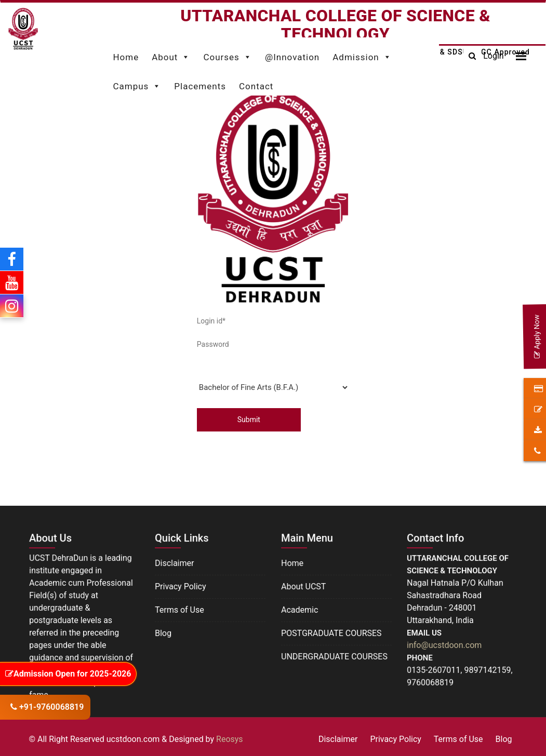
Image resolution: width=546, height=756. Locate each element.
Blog (164, 632)
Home (126, 57)
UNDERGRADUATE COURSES (334, 656)
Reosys (230, 739)
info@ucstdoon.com (444, 645)
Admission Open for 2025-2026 (68, 674)
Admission (362, 55)
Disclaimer (175, 563)
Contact (256, 86)
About (171, 55)
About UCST (304, 586)
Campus (137, 84)
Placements (200, 86)
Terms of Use (179, 609)
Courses (227, 55)
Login (493, 56)
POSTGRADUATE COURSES (331, 633)
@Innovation (292, 57)
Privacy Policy (181, 586)
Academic (300, 609)
